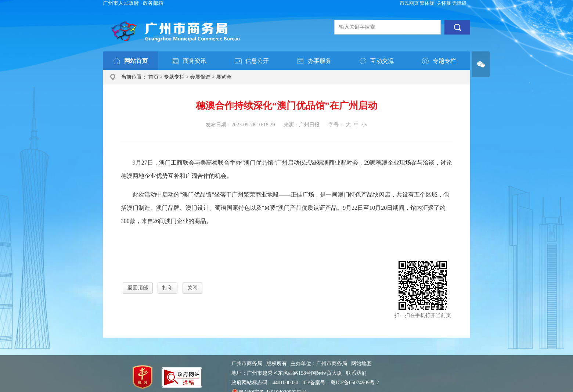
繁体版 (427, 3)
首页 (154, 77)
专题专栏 (174, 77)
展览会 (224, 77)
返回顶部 (138, 288)
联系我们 (356, 373)
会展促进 (200, 77)
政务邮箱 (153, 3)
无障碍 (459, 3)
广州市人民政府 (121, 3)
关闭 (192, 288)
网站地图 (361, 364)
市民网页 (409, 3)
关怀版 (444, 3)
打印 (167, 288)
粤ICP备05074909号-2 (355, 383)
